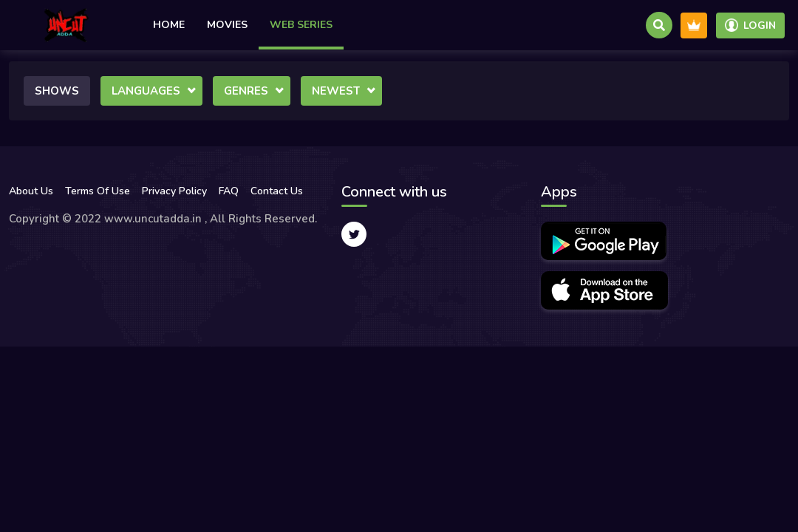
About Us (31, 191)
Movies (227, 25)
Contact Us (277, 191)
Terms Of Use (98, 191)
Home (169, 25)
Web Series (301, 25)
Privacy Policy (174, 191)
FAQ (229, 191)
